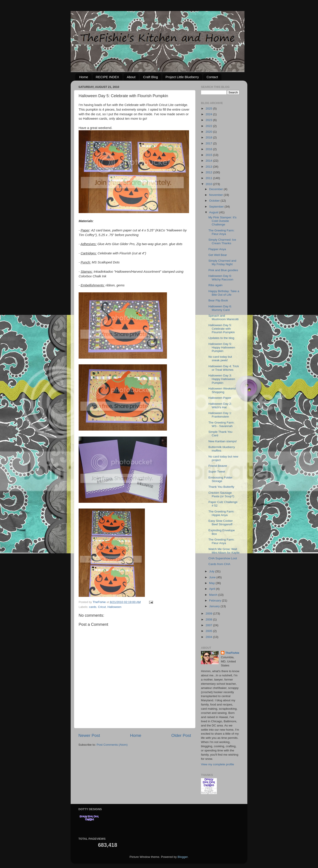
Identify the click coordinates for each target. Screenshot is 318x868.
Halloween (115, 607)
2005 (209, 631)
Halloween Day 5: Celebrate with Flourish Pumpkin (222, 329)
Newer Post (89, 735)
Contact (212, 77)
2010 (209, 184)
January (215, 606)
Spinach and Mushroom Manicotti (224, 317)
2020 (209, 132)
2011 (209, 178)
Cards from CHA (219, 564)
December (216, 189)
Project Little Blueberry (182, 77)
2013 (209, 167)
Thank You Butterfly (221, 487)
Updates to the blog (221, 338)
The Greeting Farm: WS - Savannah (221, 424)
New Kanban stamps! (223, 441)
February (216, 600)
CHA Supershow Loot (223, 558)
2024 (209, 114)
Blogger (183, 857)
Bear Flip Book (218, 300)
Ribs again (216, 285)
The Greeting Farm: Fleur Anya (221, 232)
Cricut (102, 607)
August (214, 212)
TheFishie (232, 653)
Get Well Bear (218, 255)
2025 (209, 109)
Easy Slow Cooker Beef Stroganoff (221, 523)
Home (84, 77)
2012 (209, 172)
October (215, 201)
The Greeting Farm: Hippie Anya (221, 513)
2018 (209, 137)
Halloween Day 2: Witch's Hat (220, 406)
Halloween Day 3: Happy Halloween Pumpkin (222, 379)
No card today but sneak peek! (220, 358)
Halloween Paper (220, 398)
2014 (209, 161)
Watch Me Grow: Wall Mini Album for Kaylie (224, 551)
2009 (209, 614)
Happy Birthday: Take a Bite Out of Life (224, 293)
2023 (209, 120)
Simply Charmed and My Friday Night (222, 262)
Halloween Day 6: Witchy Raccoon (221, 278)
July (212, 571)
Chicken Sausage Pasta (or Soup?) (221, 495)
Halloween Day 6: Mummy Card (220, 308)
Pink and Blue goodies (223, 270)
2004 (209, 637)
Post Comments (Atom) (112, 745)
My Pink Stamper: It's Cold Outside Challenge (222, 221)
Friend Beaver (218, 466)
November (216, 195)
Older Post (181, 735)
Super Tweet (217, 472)
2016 (209, 149)
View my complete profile (218, 764)
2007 (209, 625)
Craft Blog (150, 77)
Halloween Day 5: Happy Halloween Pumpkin (222, 347)
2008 (209, 619)
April (213, 589)
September (217, 207)
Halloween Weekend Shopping (222, 390)
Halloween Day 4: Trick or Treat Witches (224, 368)
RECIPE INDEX (108, 77)
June (213, 577)
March (214, 595)
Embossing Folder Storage (221, 479)
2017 (209, 143)
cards (93, 607)
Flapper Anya (217, 249)
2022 (209, 126)
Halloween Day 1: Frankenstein (220, 415)
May (212, 583)
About (131, 77)
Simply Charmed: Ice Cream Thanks (222, 241)
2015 (209, 155)
